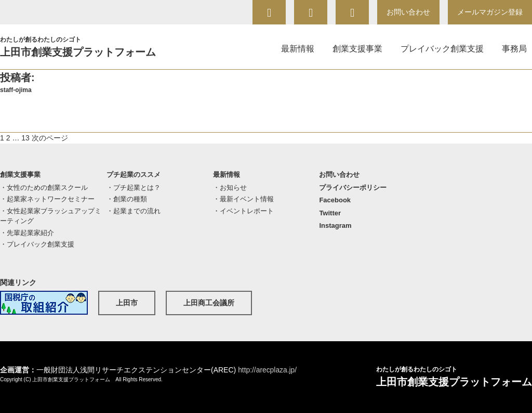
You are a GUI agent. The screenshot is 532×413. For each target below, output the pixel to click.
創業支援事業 (357, 49)
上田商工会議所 (209, 303)
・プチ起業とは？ (134, 188)
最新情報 (298, 49)
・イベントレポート (243, 211)
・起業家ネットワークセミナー (47, 199)
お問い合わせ (408, 12)
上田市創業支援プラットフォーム (91, 46)
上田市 (127, 303)
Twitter (330, 213)
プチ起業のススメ (134, 175)
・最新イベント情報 (243, 199)
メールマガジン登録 (490, 12)
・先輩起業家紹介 (27, 233)
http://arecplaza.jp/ (268, 370)
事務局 (514, 49)
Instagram (335, 225)
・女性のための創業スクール (44, 188)
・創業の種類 (127, 199)
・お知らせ (230, 188)
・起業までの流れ (134, 211)
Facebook (335, 200)
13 (25, 138)
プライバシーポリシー (353, 188)
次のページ (50, 138)
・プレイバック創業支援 (37, 244)
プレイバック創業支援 (442, 49)
